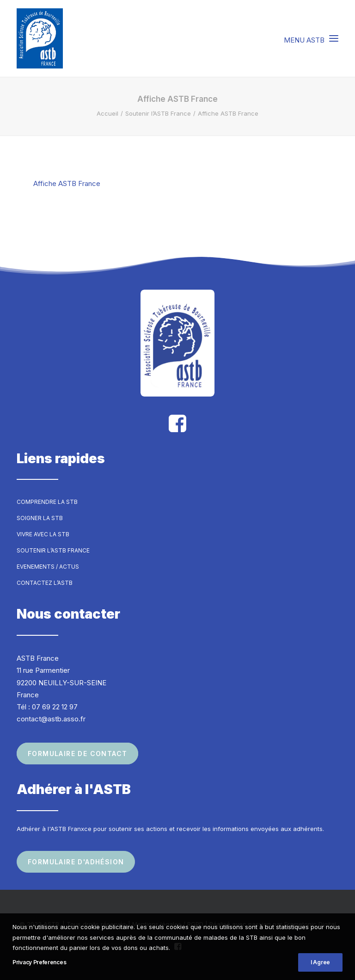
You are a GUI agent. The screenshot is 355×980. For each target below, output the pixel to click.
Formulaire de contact (77, 754)
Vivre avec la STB (43, 534)
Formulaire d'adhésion (76, 862)
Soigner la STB (40, 518)
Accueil (107, 113)
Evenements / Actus (48, 567)
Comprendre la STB (47, 502)
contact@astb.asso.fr (51, 719)
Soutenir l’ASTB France (158, 113)
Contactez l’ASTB (45, 583)
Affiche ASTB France (67, 183)
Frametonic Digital (310, 924)
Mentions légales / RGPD (168, 924)
